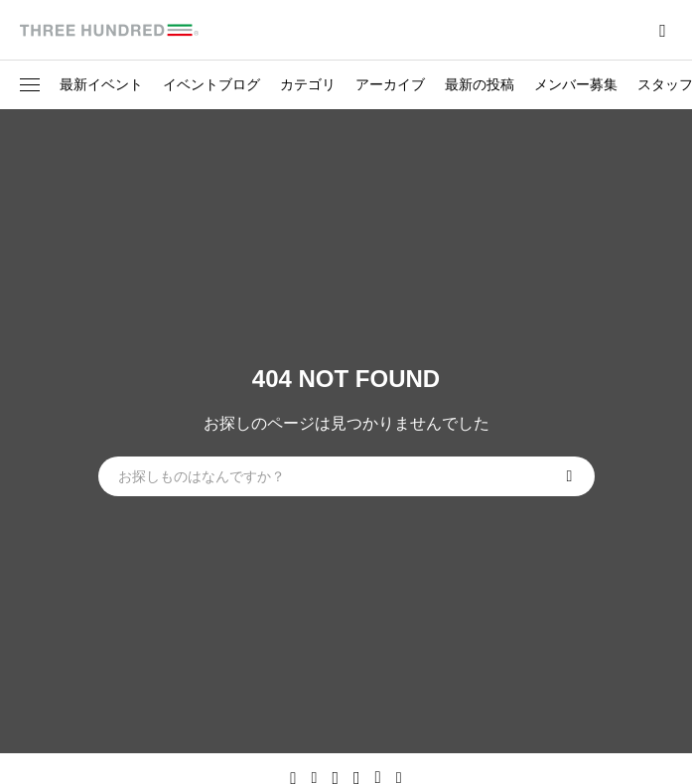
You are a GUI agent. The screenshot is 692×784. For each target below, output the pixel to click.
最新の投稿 (480, 84)
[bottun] (663, 30)
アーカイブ (390, 84)
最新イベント (101, 84)
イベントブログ (211, 84)
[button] (30, 85)
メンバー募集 (576, 84)
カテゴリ (308, 84)
